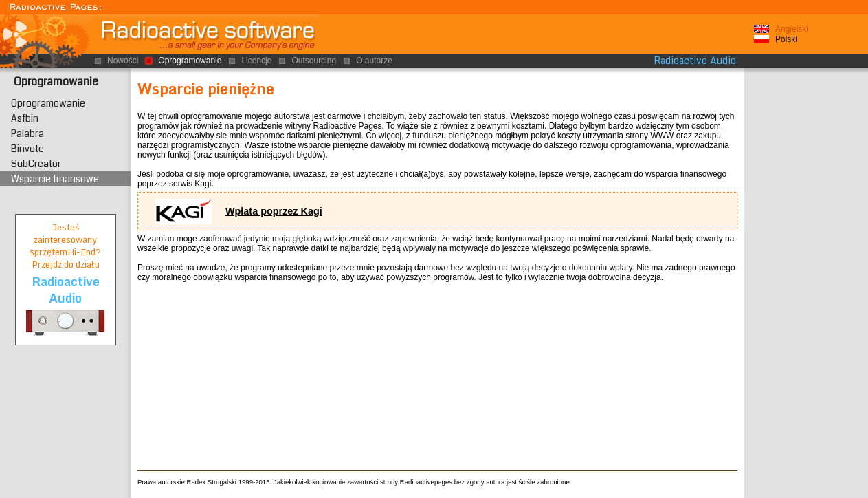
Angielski (792, 29)
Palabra (27, 133)
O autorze (374, 61)
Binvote (27, 149)
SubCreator (36, 164)
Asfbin (25, 118)
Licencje (256, 61)
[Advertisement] (806, 281)
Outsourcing (314, 61)
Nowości (123, 61)
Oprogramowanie (56, 82)
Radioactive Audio (695, 61)
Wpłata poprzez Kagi (274, 211)
